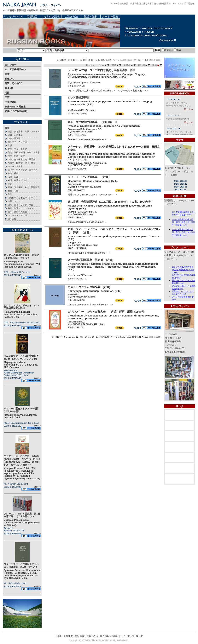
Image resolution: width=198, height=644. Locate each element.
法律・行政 (13, 177)
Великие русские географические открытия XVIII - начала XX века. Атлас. (22, 264)
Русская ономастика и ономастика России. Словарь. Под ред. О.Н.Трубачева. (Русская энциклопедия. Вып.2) (107, 76)
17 (99, 60)
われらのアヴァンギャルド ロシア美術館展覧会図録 (21, 307)
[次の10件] (107, 60)
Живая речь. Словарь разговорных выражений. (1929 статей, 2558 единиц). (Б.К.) (110, 207)
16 (96, 60)
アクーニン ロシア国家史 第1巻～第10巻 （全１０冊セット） (22, 515)
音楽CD (9, 88)
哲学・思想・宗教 (16, 156)
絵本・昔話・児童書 (17, 212)
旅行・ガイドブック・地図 (20, 205)
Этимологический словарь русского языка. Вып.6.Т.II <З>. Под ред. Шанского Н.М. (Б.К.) (110, 103)
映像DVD (10, 79)
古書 (7, 74)
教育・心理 (13, 191)
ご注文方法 (71, 16)
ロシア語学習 (14, 138)
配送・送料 (91, 16)
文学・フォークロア (17, 149)
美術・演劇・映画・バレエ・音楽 (24, 152)
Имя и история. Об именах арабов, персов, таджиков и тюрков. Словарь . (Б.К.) (114, 238)
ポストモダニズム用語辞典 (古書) (89, 287)
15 (92, 60)
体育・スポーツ (15, 201)
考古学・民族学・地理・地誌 (22, 163)
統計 (10, 184)
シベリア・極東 (15, 166)
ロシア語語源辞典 (80, 98)
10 (74, 60)
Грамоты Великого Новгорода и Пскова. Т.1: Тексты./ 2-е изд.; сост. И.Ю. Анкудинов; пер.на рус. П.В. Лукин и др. (22, 574)
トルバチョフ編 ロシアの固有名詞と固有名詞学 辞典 (102, 70)
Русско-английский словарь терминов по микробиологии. (104, 126)
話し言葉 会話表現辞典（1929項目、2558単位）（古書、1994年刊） (111, 202)
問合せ (191, 3)
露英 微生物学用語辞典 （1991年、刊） (94, 122)
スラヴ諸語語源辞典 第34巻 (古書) (90, 260)
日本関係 (12, 219)
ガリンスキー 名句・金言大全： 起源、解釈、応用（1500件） (107, 312)
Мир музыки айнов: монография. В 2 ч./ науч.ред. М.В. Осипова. (21, 365)
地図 (7, 93)
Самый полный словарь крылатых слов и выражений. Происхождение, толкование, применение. (113, 317)
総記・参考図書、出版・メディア (24, 131)
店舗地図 (32, 16)
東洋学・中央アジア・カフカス (23, 170)
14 (89, 60)
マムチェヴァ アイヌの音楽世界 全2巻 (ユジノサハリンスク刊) (22, 357)
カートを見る (110, 16)
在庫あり (168, 50)
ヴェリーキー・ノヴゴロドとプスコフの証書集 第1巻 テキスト (21, 565)
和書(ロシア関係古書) (16, 111)
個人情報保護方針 (162, 3)
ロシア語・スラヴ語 (17, 142)
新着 (178, 50)
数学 (10, 194)
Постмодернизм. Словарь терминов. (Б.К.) (94, 291)
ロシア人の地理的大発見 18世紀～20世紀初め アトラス (21, 257)
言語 (10, 145)
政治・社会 (13, 173)
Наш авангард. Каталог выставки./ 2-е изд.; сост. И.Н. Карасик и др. (21, 315)
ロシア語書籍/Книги (15, 69)
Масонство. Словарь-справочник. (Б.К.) (93, 181)
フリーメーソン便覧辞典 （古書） (89, 177)
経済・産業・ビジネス (18, 180)
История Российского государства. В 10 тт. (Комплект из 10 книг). (22, 523)
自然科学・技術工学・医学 (20, 198)
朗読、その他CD (13, 83)
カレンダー (11, 65)
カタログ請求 (52, 16)
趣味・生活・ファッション (20, 208)
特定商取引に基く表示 (141, 3)
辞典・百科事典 (15, 135)
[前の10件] (62, 60)
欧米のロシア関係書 (15, 107)
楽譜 (7, 97)
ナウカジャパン (13, 16)
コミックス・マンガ (17, 215)
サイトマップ (179, 3)
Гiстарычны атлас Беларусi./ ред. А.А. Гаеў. (20, 416)
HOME (114, 3)
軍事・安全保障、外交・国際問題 (24, 187)
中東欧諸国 (11, 102)
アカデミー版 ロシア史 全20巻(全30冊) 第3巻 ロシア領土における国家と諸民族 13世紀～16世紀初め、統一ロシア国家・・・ (22, 460)
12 (81, 60)
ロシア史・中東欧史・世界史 (22, 159)
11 (77, 60)
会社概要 (124, 3)
